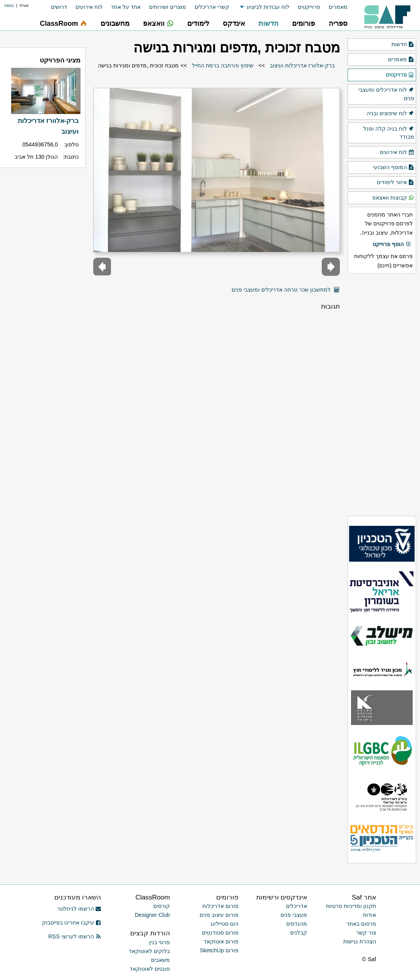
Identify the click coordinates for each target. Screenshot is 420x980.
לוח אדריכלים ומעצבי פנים (386, 94)
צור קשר (366, 933)
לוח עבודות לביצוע (268, 7)
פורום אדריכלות (220, 906)
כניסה (9, 5)
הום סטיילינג (224, 924)
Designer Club (152, 915)
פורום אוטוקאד (221, 941)
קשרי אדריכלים (212, 7)
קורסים (162, 906)
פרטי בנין (160, 942)
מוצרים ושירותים (168, 7)
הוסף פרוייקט (392, 245)
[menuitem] (334, 7)
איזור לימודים (396, 183)
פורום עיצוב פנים (219, 915)
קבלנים (299, 933)
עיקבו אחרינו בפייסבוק (72, 923)
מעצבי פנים (294, 915)
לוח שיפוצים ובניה (390, 114)
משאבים (160, 960)
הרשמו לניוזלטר (79, 909)
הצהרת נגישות (360, 941)
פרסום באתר (361, 924)
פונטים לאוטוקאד (150, 969)
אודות (370, 915)
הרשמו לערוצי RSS (75, 936)
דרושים (59, 7)
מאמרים (338, 7)
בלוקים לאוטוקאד (149, 951)
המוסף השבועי (394, 168)
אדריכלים (297, 906)
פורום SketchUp (219, 950)
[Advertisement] (382, 394)
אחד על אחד (126, 7)
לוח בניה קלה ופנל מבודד (389, 133)
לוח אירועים (89, 7)
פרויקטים (400, 75)
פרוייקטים (309, 7)
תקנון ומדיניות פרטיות (351, 906)
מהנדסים (297, 924)
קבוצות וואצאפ (393, 198)
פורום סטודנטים (220, 933)
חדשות (403, 45)
